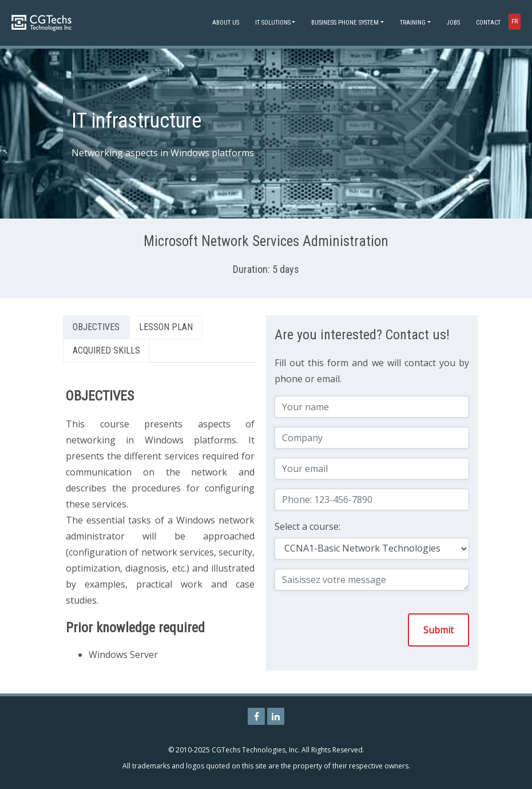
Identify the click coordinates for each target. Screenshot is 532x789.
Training (413, 23)
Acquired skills (106, 350)
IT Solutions (273, 23)
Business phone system (345, 23)
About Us (226, 23)
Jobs (453, 23)
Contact (488, 23)
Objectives (96, 327)
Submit (438, 630)
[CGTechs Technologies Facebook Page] (256, 716)
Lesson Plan (166, 327)
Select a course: (307, 526)
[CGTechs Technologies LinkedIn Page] (276, 716)
